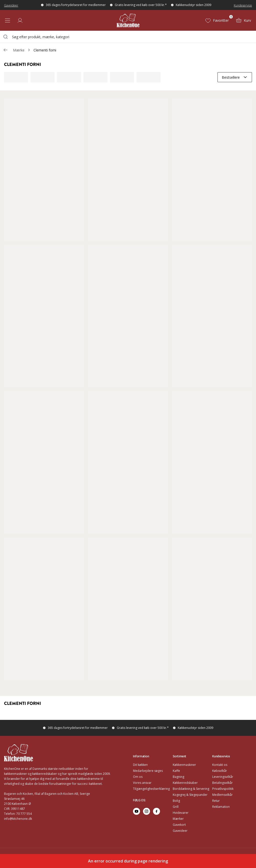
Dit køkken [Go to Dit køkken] (140, 765)
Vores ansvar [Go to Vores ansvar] (142, 783)
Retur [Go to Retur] (216, 801)
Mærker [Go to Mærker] (178, 819)
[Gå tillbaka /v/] (5, 50)
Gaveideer (11, 5)
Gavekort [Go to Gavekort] (179, 825)
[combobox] (128, 37)
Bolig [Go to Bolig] (176, 801)
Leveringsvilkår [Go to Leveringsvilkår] (223, 777)
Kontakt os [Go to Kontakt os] (220, 765)
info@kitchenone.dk (18, 819)
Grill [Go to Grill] (176, 807)
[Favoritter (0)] (217, 20)
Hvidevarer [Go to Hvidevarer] (181, 813)
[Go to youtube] (136, 811)
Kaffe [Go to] (176, 771)
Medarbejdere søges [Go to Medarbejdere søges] (148, 771)
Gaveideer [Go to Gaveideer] (180, 831)
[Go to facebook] (156, 811)
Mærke (19, 50)
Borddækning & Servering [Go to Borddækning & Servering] (191, 789)
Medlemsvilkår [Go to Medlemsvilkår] (222, 795)
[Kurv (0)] (243, 20)
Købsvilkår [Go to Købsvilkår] (220, 771)
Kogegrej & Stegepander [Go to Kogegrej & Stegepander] (190, 795)
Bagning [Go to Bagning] (178, 777)
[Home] (128, 20)
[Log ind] (20, 20)
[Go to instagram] (146, 811)
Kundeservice (243, 5)
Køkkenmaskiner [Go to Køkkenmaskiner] (184, 765)
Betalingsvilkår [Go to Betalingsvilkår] (222, 783)
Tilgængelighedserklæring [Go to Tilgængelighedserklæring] (151, 789)
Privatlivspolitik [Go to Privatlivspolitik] (223, 789)
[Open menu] (7, 20)
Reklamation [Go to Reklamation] (221, 807)
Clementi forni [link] (45, 50)
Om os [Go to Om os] (138, 777)
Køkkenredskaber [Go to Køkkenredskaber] (185, 783)
